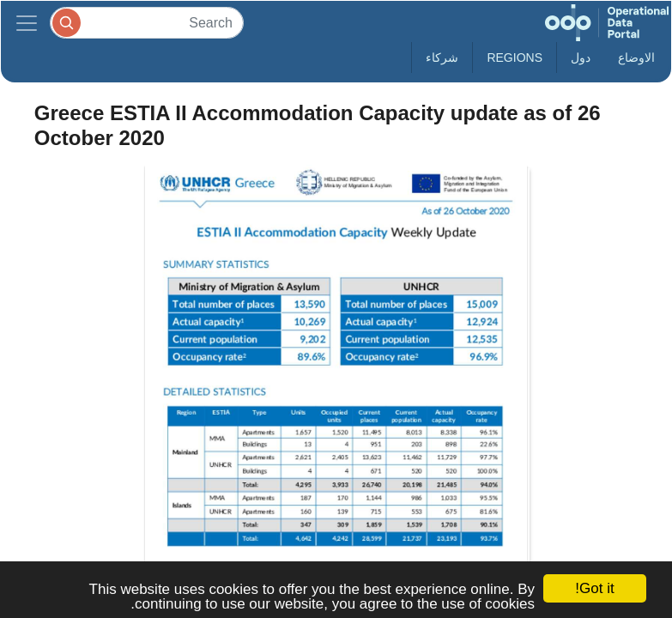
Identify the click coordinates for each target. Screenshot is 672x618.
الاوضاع (636, 58)
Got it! (594, 588)
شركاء (442, 58)
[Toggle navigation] (27, 23)
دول (581, 58)
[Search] (147, 23)
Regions (515, 58)
